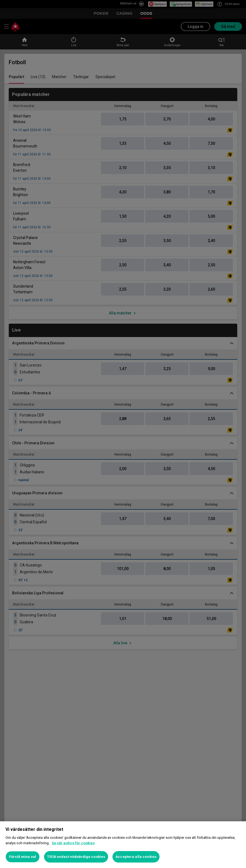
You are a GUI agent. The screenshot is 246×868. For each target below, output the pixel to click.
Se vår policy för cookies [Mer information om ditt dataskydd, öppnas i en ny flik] (73, 843)
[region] (123, 845)
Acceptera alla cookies (136, 857)
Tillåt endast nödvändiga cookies (76, 857)
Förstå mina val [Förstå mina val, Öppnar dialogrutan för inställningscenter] (23, 857)
